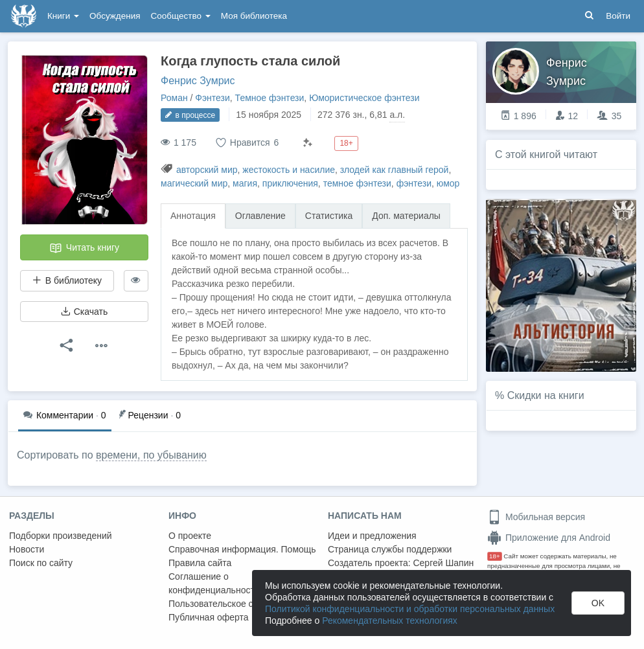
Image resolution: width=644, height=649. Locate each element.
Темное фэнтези (270, 98)
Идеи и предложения (372, 536)
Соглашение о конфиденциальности (214, 583)
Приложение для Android (549, 538)
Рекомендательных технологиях (390, 621)
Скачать (84, 312)
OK (598, 603)
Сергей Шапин (443, 563)
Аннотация (193, 216)
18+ (495, 556)
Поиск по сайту (41, 563)
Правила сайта (200, 563)
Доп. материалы (406, 216)
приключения (290, 183)
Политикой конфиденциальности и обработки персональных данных (410, 609)
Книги (63, 16)
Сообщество (181, 16)
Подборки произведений (61, 536)
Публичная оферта (209, 617)
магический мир (194, 183)
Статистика (329, 216)
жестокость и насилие (289, 170)
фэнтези (414, 183)
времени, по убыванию (151, 455)
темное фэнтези (357, 183)
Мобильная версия (536, 517)
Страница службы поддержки (390, 549)
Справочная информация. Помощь (242, 549)
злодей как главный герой (395, 170)
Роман (174, 98)
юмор (448, 183)
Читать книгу (84, 248)
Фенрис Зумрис (198, 81)
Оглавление (260, 216)
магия (245, 183)
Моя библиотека (254, 16)
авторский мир (207, 170)
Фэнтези (213, 98)
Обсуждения (115, 16)
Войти (618, 16)
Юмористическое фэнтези (364, 98)
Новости (27, 549)
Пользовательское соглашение (234, 604)
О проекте (190, 536)
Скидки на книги (546, 395)
